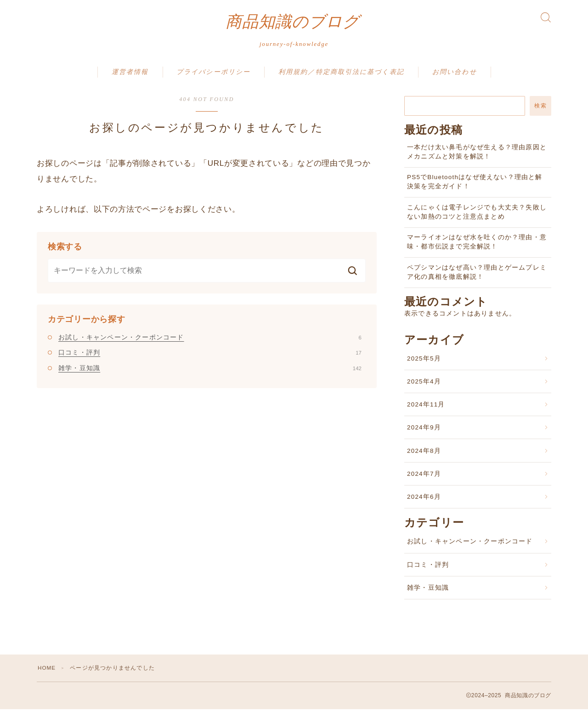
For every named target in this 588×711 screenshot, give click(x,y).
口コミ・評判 (210, 354)
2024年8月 (424, 453)
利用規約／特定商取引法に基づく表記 (341, 74)
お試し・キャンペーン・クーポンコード (210, 339)
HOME (47, 670)
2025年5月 (424, 360)
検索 (540, 107)
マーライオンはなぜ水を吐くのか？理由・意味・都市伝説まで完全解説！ (477, 244)
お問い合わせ (455, 74)
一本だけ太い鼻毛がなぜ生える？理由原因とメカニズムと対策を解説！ (477, 154)
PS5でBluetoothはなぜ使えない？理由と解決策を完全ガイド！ (475, 183)
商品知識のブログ (293, 23)
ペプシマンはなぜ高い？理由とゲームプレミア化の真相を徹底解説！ (477, 274)
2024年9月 (424, 429)
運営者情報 (130, 74)
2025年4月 (424, 383)
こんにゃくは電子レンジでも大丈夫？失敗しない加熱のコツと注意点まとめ (477, 214)
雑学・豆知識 (210, 370)
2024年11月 (426, 406)
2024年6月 (424, 499)
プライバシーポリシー (213, 74)
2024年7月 (424, 476)
